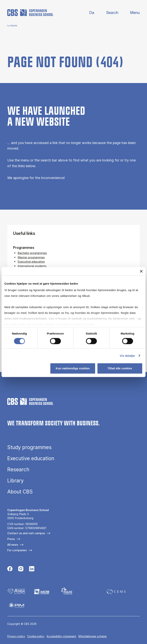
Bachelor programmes (32, 253)
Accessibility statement (61, 636)
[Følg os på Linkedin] (32, 569)
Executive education (31, 262)
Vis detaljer (128, 356)
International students (32, 266)
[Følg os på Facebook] (10, 569)
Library (16, 481)
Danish (89, 13)
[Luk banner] (141, 271)
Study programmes (29, 447)
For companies (17, 550)
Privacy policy (16, 636)
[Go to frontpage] (30, 13)
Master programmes (31, 257)
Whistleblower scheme (92, 636)
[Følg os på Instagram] (21, 569)
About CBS (20, 492)
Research (18, 470)
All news (13, 545)
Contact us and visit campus (26, 533)
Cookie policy (36, 636)
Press (11, 539)
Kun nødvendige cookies (73, 368)
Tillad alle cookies (120, 368)
